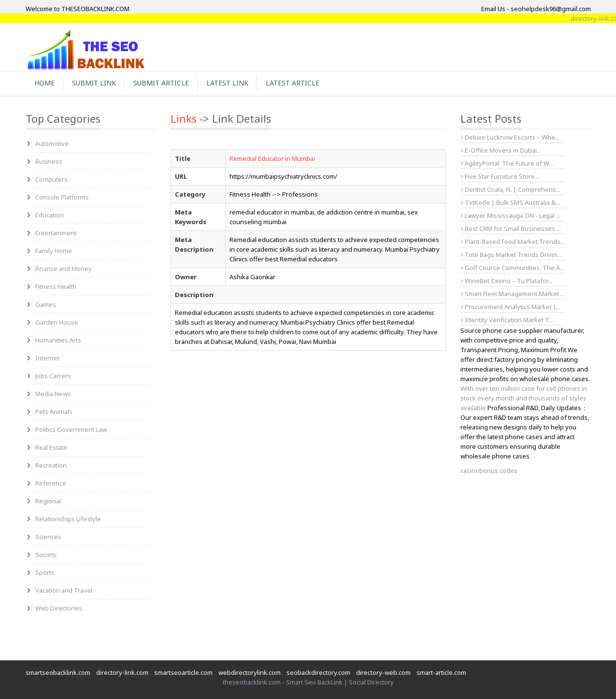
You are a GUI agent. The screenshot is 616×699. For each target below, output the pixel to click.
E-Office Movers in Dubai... (501, 150)
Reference (51, 483)
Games (46, 304)
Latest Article (293, 83)
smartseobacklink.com (58, 672)
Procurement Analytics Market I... (510, 307)
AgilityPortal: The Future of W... (507, 163)
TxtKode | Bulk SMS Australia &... (510, 202)
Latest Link (227, 83)
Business (49, 161)
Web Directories (59, 608)
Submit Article (161, 83)
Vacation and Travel (64, 590)
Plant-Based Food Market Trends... (513, 242)
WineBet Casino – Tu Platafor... (507, 281)
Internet (47, 358)
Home (44, 83)
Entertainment (56, 233)
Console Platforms (62, 197)
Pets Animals (54, 412)
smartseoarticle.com (183, 672)
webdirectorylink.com (250, 672)
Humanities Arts (58, 340)
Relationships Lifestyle (68, 519)
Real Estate (51, 447)
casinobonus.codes (489, 471)
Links (184, 118)
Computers (51, 179)
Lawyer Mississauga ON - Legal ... (511, 215)
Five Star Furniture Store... (500, 176)
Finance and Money (64, 269)
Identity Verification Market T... (507, 320)
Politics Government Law (71, 429)
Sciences (48, 537)
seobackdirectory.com (318, 672)
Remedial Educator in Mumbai (272, 158)
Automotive (52, 143)
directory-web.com (383, 672)
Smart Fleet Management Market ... (513, 294)
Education (50, 215)
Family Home (54, 251)
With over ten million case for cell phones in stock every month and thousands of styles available (524, 398)
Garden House (57, 322)
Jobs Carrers (53, 376)
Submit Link (94, 83)
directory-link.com (122, 672)
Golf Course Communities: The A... (513, 268)
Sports (45, 572)
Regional (48, 501)
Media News (53, 394)
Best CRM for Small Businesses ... (511, 228)
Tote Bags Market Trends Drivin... (511, 255)
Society (46, 555)
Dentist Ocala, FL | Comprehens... (511, 189)
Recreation (51, 465)
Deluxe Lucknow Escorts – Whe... (510, 137)
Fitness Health (56, 286)
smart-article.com (441, 672)
